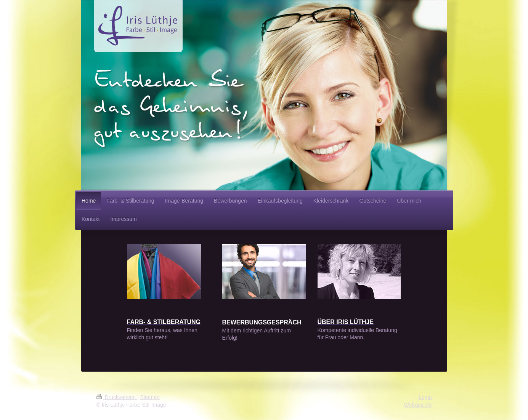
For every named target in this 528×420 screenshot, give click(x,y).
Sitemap (150, 397)
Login (425, 397)
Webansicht (418, 405)
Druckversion (117, 397)
